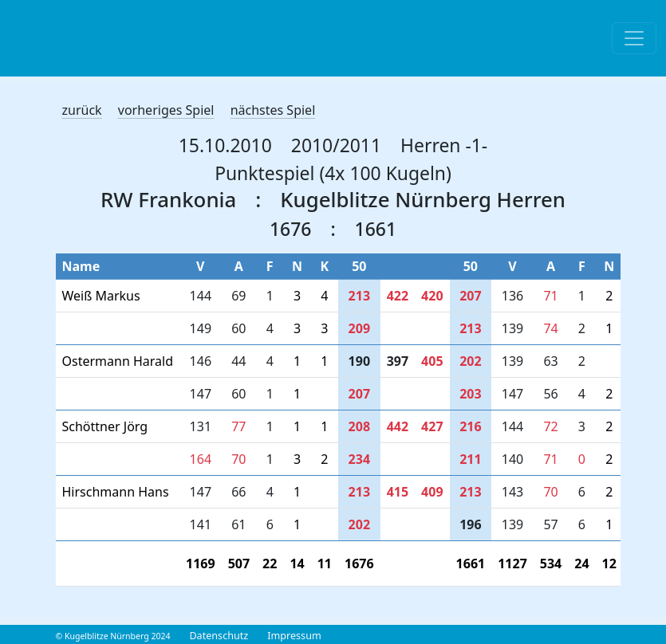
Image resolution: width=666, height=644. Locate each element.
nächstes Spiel (273, 110)
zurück (82, 110)
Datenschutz (219, 636)
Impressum (294, 636)
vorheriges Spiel (166, 110)
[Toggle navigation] (634, 38)
